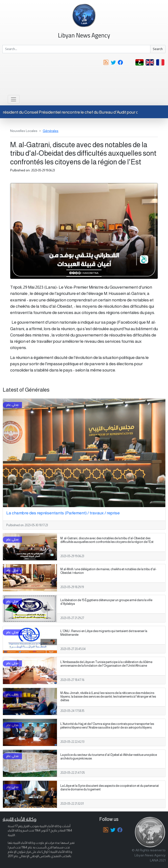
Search (158, 49)
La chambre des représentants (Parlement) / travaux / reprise (63, 513)
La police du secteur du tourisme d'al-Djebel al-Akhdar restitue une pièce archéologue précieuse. (109, 757)
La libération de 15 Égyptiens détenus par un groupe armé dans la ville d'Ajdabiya (106, 602)
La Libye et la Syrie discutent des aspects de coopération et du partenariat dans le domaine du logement (110, 788)
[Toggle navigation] (14, 99)
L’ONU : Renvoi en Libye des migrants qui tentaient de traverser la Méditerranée (104, 633)
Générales (51, 131)
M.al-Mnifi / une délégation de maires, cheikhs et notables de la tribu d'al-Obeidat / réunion (108, 571)
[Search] (76, 49)
